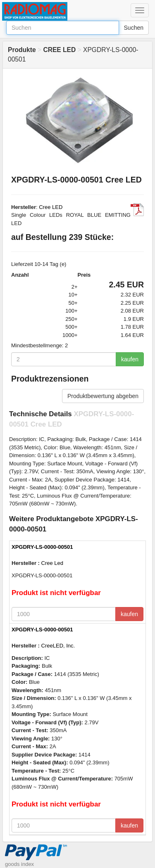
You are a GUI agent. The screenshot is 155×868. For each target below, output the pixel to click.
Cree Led (52, 563)
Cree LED (51, 207)
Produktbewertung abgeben (103, 396)
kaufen (130, 359)
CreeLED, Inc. (58, 646)
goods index (19, 864)
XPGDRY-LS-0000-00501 (42, 547)
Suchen (134, 28)
